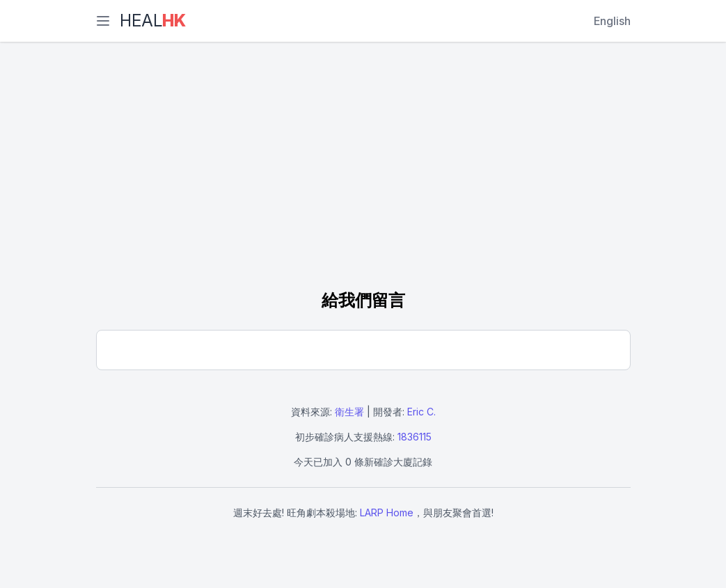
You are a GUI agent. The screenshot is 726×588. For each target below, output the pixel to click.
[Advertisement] (363, 167)
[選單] (103, 21)
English (612, 21)
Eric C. (421, 412)
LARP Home (387, 512)
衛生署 (349, 412)
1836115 (415, 437)
